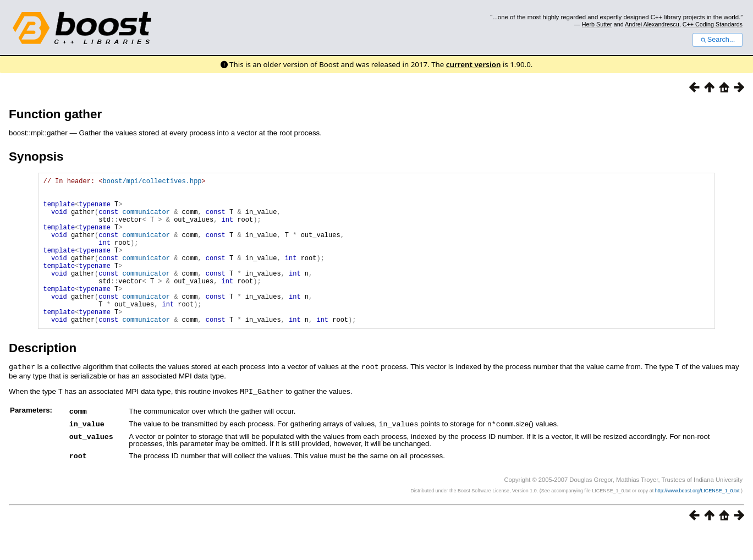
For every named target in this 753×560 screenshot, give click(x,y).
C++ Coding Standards (713, 24)
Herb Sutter (597, 24)
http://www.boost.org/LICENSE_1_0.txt (698, 519)
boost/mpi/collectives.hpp (152, 182)
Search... (718, 40)
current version (474, 64)
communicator (146, 220)
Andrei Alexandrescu (652, 24)
